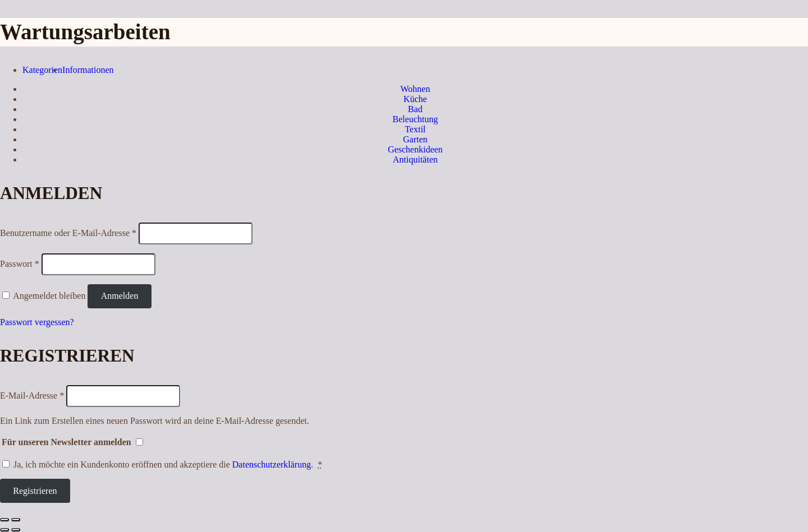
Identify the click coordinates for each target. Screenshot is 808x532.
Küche (415, 99)
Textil (415, 129)
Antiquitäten (415, 159)
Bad (415, 109)
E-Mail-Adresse (32, 395)
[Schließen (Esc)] (4, 520)
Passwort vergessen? (37, 322)
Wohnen (416, 89)
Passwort (20, 264)
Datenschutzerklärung (272, 464)
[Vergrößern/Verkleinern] (16, 520)
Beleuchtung (416, 119)
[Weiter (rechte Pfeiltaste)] (16, 530)
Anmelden (120, 296)
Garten (415, 139)
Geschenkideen (415, 149)
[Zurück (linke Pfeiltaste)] (4, 530)
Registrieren (35, 491)
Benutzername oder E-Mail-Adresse (68, 233)
